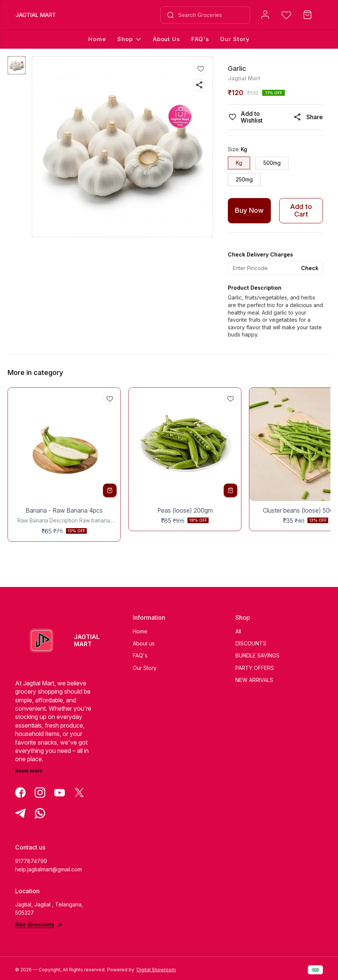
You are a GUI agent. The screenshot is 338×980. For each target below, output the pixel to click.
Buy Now (249, 210)
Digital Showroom (156, 970)
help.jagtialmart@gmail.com (48, 869)
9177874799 (31, 861)
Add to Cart (301, 210)
